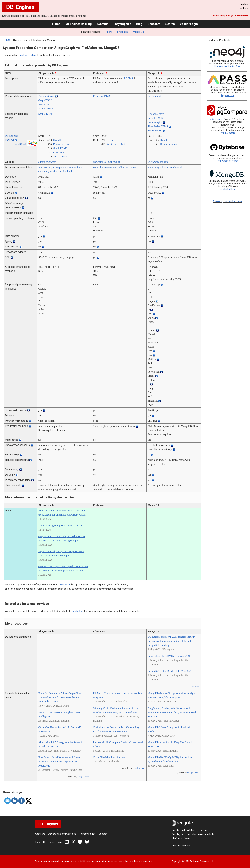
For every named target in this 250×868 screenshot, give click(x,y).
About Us (40, 834)
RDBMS (128, 78)
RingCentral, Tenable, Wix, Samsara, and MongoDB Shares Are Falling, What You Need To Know (172, 712)
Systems (103, 24)
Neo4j (109, 32)
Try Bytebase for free (227, 161)
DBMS (6, 40)
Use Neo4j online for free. (227, 66)
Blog (139, 24)
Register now (227, 95)
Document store (47, 96)
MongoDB (138, 32)
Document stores (62, 144)
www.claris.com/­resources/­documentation (114, 167)
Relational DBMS (102, 96)
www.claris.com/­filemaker (107, 162)
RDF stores (59, 152)
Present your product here (227, 201)
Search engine (155, 122)
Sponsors (154, 24)
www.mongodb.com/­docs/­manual (165, 167)
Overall (57, 140)
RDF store (44, 104)
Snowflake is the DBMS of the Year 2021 (169, 656)
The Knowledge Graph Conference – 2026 (60, 526)
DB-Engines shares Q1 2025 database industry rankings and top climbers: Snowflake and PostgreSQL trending (172, 641)
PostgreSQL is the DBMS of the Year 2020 (170, 671)
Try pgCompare (227, 133)
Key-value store (156, 114)
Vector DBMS (46, 109)
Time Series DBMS (158, 126)
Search (170, 24)
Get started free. (227, 189)
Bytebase (122, 32)
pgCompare (216, 119)
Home (56, 24)
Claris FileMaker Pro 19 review (109, 757)
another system (28, 55)
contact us (65, 585)
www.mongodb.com (158, 162)
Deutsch (243, 8)
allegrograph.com (47, 162)
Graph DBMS (46, 100)
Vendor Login (189, 24)
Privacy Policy (87, 834)
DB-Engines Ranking (79, 24)
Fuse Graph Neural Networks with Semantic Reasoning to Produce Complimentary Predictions (61, 762)
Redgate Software (237, 16)
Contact (103, 834)
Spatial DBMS (46, 114)
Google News (84, 777)
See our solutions (182, 845)
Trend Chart (20, 144)
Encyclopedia (122, 24)
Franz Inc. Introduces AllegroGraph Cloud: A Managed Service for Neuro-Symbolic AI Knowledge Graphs (62, 697)
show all (195, 686)
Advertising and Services (62, 834)
